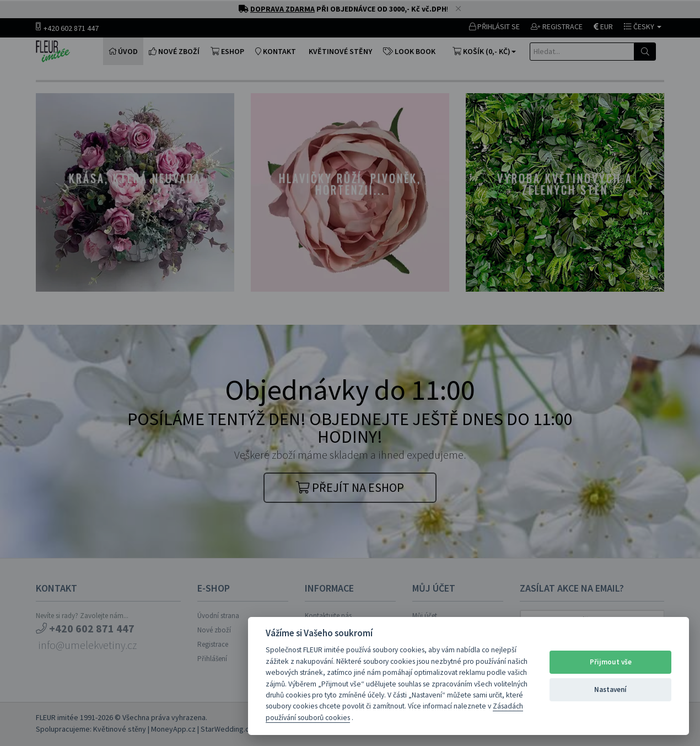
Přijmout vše (611, 662)
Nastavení (610, 689)
